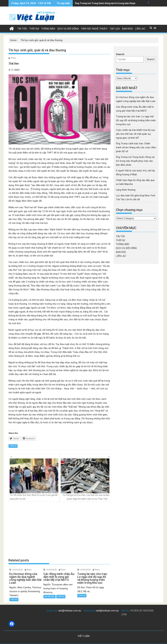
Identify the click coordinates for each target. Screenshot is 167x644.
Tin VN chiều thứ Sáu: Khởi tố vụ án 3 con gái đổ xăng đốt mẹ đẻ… (34, 479)
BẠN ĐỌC (127, 29)
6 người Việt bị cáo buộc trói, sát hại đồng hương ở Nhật (104, 3)
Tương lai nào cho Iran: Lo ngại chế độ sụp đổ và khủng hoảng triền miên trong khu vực (136, 120)
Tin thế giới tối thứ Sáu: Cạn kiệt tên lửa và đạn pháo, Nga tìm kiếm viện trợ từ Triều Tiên (85, 479)
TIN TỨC (22, 29)
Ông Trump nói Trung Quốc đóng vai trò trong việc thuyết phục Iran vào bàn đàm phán (135, 161)
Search (120, 54)
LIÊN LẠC (140, 29)
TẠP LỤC (114, 29)
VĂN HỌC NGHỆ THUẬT (94, 29)
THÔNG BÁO (48, 29)
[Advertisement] (60, 530)
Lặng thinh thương (126, 190)
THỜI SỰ (34, 29)
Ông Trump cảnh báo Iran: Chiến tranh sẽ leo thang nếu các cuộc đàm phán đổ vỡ (136, 147)
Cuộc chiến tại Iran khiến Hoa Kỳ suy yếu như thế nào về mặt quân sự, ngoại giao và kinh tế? (135, 134)
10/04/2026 (17, 570)
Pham (13, 58)
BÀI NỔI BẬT (49, 597)
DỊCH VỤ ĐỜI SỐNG (68, 29)
